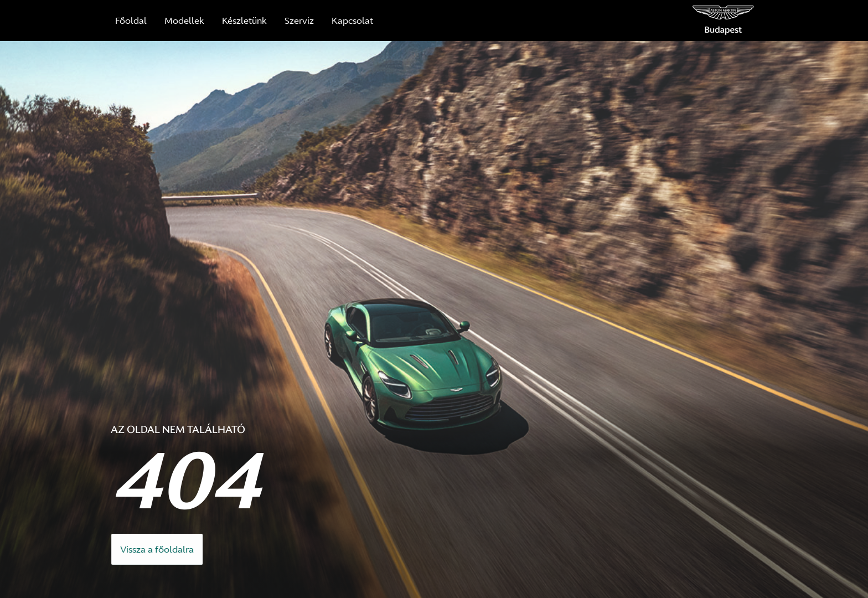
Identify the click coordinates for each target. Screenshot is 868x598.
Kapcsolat (352, 20)
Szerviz (299, 20)
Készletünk (244, 20)
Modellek (184, 20)
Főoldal (131, 20)
